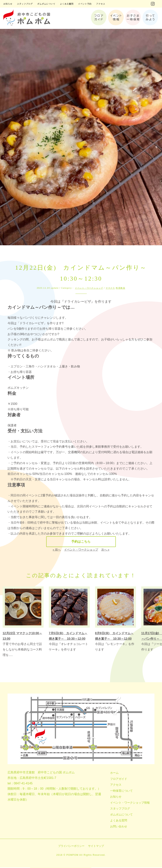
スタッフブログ (120, 809)
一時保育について (121, 791)
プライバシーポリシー (71, 846)
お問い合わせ (119, 827)
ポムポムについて (121, 815)
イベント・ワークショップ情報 (130, 803)
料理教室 (121, 288)
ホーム (114, 773)
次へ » (105, 550)
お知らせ (116, 797)
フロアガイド (119, 779)
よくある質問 (119, 821)
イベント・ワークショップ (89, 288)
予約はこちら (81, 542)
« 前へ (57, 550)
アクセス (116, 785)
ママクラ (110, 288)
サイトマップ (96, 846)
